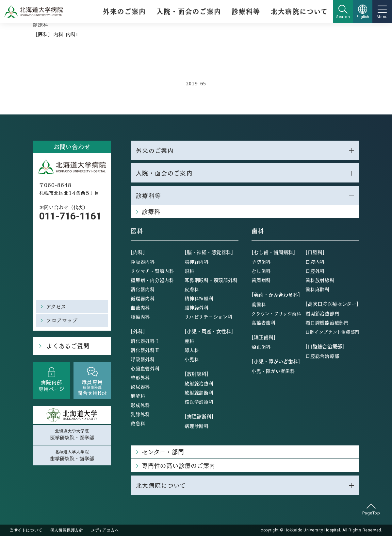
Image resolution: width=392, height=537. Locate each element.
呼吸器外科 (143, 360)
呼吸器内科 (143, 263)
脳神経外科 (197, 308)
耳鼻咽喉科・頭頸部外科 (211, 281)
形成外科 (140, 406)
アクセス (57, 306)
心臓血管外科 (145, 369)
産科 (189, 342)
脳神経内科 (197, 263)
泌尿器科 (140, 388)
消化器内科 (143, 290)
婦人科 (192, 351)
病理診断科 (197, 427)
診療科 (40, 24)
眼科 (189, 272)
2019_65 (196, 83)
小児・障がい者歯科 (273, 372)
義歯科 (259, 305)
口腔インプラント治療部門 (332, 333)
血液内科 (140, 308)
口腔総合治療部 (322, 357)
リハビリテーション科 (209, 318)
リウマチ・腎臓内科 (152, 272)
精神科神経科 (199, 299)
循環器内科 (143, 299)
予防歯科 (261, 263)
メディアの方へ (105, 531)
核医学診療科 (199, 403)
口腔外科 (315, 272)
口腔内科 (315, 263)
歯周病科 (261, 281)
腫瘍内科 (140, 318)
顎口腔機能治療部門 (327, 323)
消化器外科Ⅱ (145, 351)
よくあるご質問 (67, 346)
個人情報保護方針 (67, 531)
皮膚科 (192, 290)
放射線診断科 (199, 393)
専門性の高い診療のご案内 (179, 467)
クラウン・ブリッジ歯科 (276, 314)
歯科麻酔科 (318, 290)
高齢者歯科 (264, 323)
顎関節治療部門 (322, 314)
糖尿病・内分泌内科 (152, 281)
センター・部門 (163, 453)
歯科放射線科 (320, 281)
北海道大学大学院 (72, 435)
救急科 (138, 424)
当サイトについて (26, 531)
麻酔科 (138, 397)
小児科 (192, 360)
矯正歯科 (261, 348)
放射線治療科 (199, 384)
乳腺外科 (140, 415)
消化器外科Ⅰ (145, 342)
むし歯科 (261, 272)
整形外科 (140, 378)
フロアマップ (62, 320)
